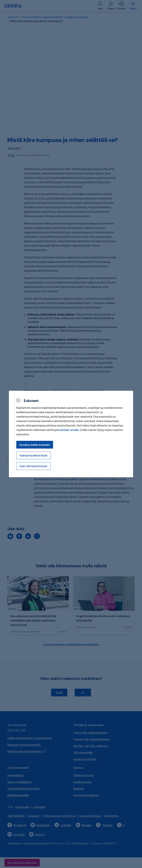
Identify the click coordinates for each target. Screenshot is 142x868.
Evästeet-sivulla (68, 430)
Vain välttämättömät (33, 466)
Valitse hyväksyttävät (33, 455)
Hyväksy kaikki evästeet (35, 445)
